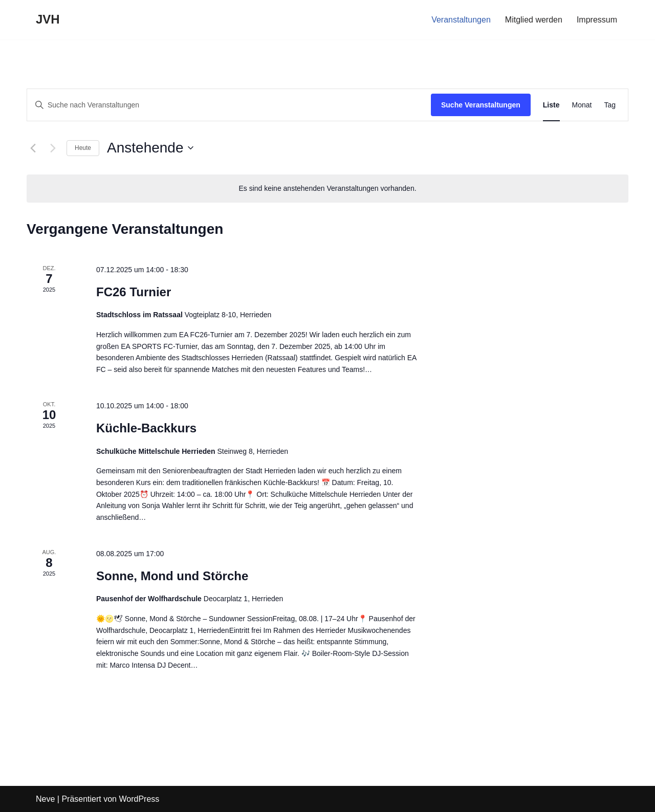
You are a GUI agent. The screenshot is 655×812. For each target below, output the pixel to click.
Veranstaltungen (461, 20)
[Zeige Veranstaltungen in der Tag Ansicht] (610, 105)
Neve (45, 799)
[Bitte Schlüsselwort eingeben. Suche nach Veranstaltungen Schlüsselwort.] (229, 105)
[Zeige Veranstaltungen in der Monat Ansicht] (582, 105)
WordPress (139, 799)
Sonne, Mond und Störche (172, 576)
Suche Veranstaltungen (481, 105)
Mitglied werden (534, 20)
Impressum (597, 20)
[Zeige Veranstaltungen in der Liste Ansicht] (551, 105)
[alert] (327, 189)
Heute (83, 148)
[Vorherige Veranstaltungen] (33, 148)
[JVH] (48, 20)
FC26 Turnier (134, 292)
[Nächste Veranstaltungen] (53, 148)
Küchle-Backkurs (146, 428)
